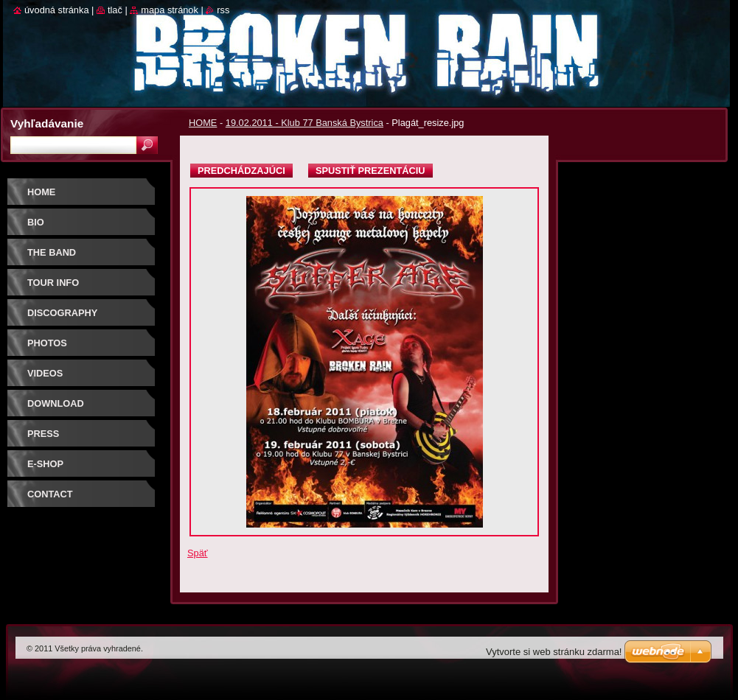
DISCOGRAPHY (62, 313)
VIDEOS (45, 373)
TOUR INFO (53, 283)
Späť (198, 553)
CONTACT (50, 494)
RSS (223, 10)
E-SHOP (45, 464)
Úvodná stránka (57, 10)
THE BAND (52, 252)
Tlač (115, 10)
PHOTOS (47, 343)
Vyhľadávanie (47, 123)
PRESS (43, 434)
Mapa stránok (170, 10)
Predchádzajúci (241, 171)
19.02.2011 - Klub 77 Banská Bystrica (304, 123)
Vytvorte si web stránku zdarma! (554, 652)
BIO (36, 222)
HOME (203, 123)
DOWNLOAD (56, 403)
